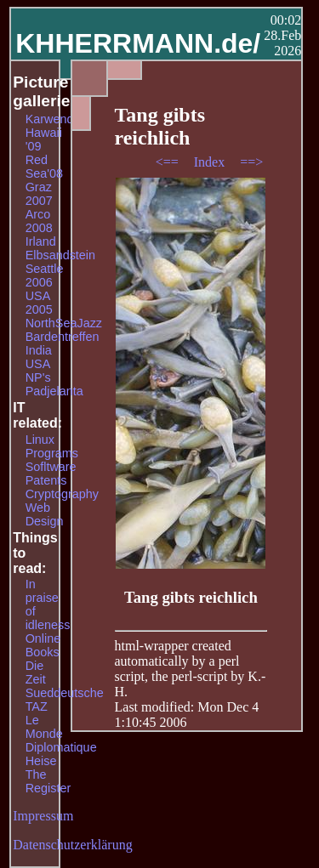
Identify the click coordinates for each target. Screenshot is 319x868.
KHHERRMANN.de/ (138, 43)
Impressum (43, 816)
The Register (48, 781)
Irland (41, 241)
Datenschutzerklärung (72, 845)
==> (251, 162)
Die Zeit (36, 672)
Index (211, 162)
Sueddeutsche (65, 693)
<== (169, 162)
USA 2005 (39, 303)
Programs (52, 453)
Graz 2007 (39, 194)
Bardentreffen (63, 337)
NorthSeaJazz (64, 323)
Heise (41, 761)
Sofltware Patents (51, 474)
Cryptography (62, 494)
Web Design (45, 514)
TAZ (37, 706)
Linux (40, 440)
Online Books (43, 645)
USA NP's (38, 371)
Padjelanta (54, 391)
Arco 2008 (39, 221)
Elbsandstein (60, 255)
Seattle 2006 (45, 275)
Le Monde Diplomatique (61, 734)
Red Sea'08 (44, 167)
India (39, 350)
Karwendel (54, 119)
